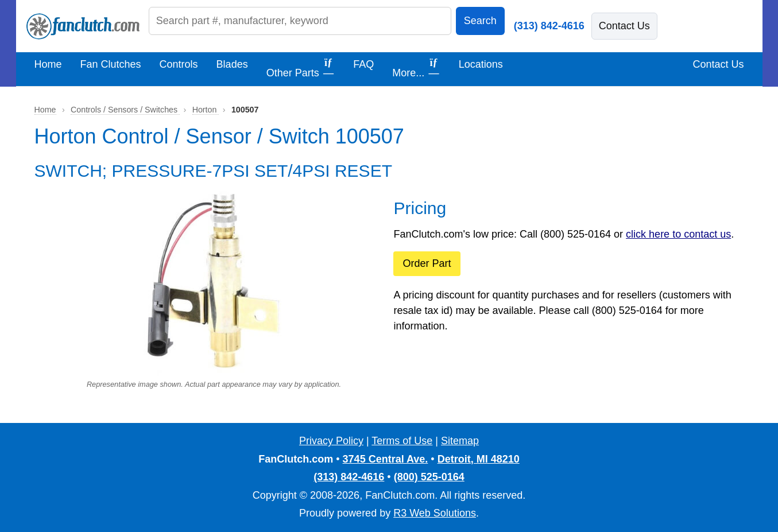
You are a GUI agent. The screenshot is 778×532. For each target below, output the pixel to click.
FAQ (363, 64)
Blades (232, 64)
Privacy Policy (331, 441)
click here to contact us (678, 234)
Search (480, 21)
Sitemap (460, 441)
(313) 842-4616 (549, 26)
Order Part (427, 263)
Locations (481, 64)
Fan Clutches (111, 64)
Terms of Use (402, 441)
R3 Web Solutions (435, 513)
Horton (206, 110)
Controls (179, 64)
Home (48, 64)
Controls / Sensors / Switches (125, 110)
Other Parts (301, 68)
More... (416, 68)
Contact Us (624, 26)
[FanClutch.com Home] (83, 26)
